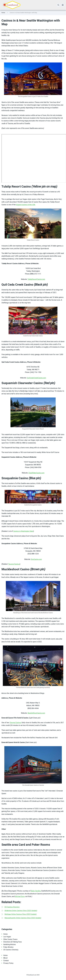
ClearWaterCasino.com (36, 473)
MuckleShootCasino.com (36, 713)
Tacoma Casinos (14, 564)
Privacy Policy (8, 963)
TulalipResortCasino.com (36, 279)
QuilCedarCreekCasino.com (36, 378)
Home (3, 13)
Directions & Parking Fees (13, 942)
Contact (6, 961)
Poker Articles (8, 947)
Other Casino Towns (10, 939)
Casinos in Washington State (23, 531)
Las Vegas (7, 937)
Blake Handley (36, 891)
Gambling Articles (10, 944)
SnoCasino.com (36, 559)
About (5, 958)
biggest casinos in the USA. (26, 205)
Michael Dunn (20, 896)
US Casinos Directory (11, 950)
